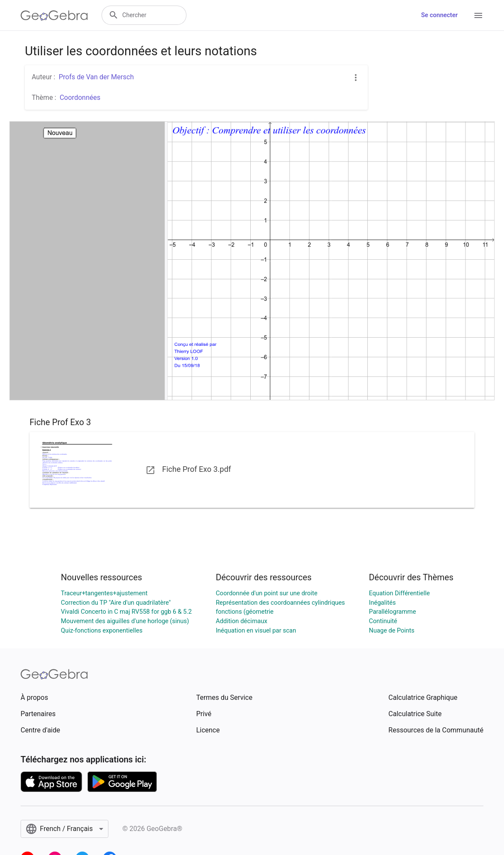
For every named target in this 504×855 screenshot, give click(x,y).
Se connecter (439, 15)
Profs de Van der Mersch (96, 77)
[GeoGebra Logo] (54, 15)
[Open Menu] (478, 15)
